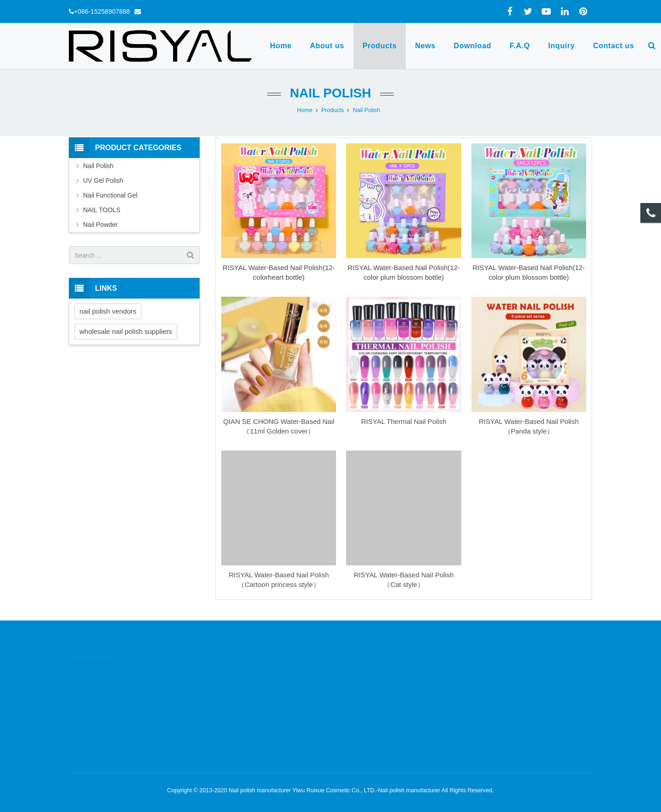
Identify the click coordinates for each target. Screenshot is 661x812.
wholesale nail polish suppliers (126, 331)
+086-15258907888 (102, 11)
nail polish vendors (108, 311)
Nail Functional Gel (110, 195)
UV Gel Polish (103, 180)
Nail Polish (331, 93)
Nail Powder (100, 225)
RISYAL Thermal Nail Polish (404, 421)
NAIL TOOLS (102, 210)
